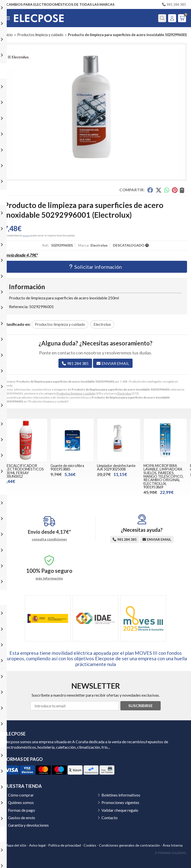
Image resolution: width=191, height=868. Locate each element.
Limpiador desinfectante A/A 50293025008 (116, 467)
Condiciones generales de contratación (129, 845)
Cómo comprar (21, 795)
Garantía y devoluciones (28, 825)
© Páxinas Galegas (170, 853)
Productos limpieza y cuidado (76, 393)
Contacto (110, 818)
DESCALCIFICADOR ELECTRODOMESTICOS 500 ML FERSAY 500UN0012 (24, 471)
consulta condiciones (49, 539)
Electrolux (124, 393)
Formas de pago (22, 810)
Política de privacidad (65, 845)
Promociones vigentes (120, 802)
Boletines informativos (121, 795)
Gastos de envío (22, 818)
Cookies (90, 845)
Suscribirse (141, 705)
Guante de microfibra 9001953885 (67, 467)
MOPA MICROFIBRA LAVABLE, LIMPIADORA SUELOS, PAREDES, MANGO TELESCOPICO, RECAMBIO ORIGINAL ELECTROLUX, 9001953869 (164, 476)
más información (49, 578)
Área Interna (173, 845)
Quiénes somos (21, 802)
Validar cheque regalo (120, 810)
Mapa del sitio (16, 845)
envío (26, 235)
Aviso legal (37, 845)
